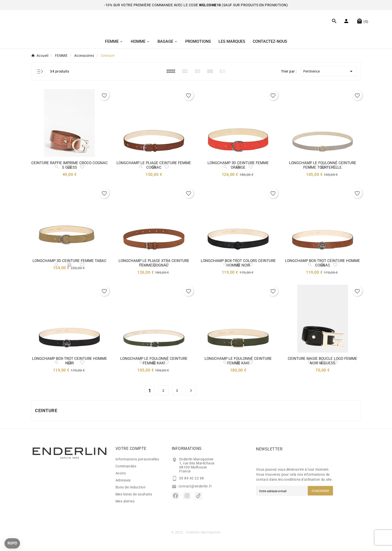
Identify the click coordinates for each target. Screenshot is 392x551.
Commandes (126, 477)
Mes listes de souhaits (134, 505)
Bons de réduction (131, 498)
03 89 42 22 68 (192, 489)
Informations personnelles (137, 470)
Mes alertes (125, 512)
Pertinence (329, 82)
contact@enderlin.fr (195, 497)
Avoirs (121, 484)
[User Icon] (347, 27)
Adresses (123, 491)
